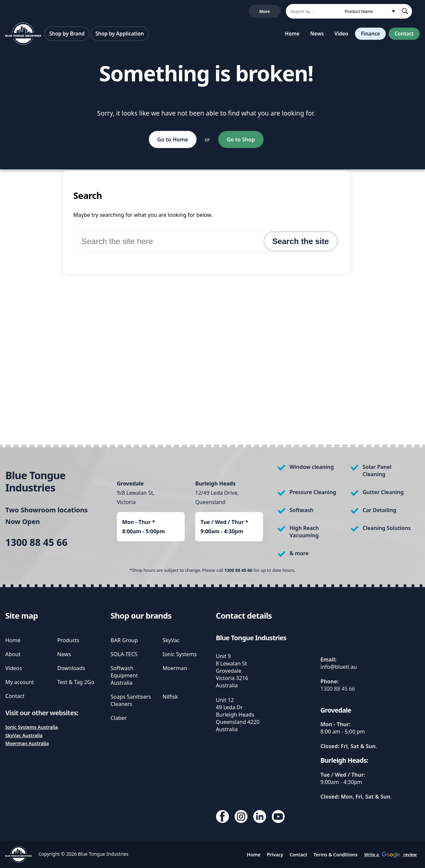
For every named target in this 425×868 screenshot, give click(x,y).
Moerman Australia (27, 743)
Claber (119, 718)
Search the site (301, 243)
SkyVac (171, 640)
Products (69, 640)
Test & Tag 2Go (76, 682)
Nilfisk (170, 697)
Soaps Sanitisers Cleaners (131, 700)
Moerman (175, 668)
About (13, 654)
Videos (14, 668)
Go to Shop (241, 141)
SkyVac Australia (24, 735)
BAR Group (124, 640)
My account (20, 682)
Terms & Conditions (336, 855)
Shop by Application (120, 35)
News (317, 35)
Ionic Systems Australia (32, 727)
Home (292, 35)
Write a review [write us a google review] (146, 12)
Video (341, 35)
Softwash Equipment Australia (124, 675)
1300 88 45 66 (23, 12)
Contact (404, 35)
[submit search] (405, 12)
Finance (370, 35)
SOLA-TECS (124, 654)
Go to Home (173, 141)
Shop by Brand (67, 35)
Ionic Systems (180, 654)
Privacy (275, 855)
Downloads (71, 668)
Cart (269, 12)
